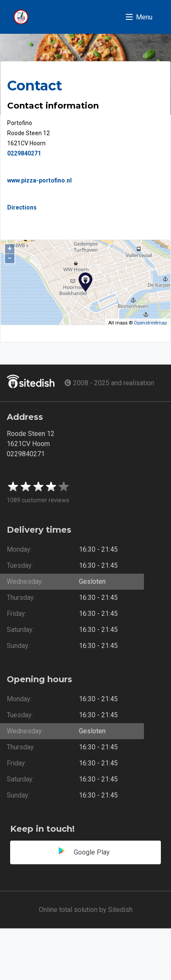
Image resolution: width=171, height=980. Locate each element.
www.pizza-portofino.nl (39, 180)
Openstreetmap (150, 323)
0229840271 (24, 153)
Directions (22, 207)
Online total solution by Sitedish (86, 910)
